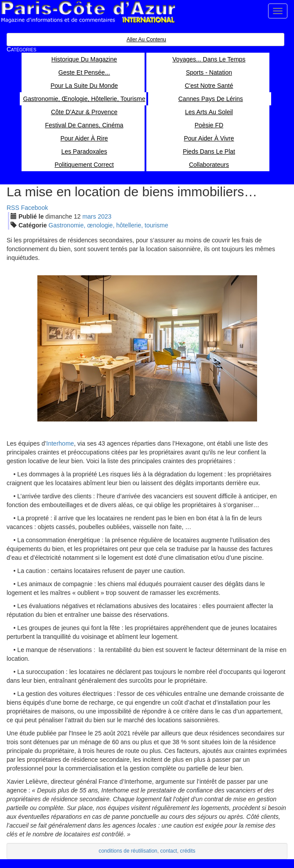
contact (169, 851)
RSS (13, 208)
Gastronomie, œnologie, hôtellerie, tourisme (108, 225)
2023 (104, 216)
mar (89, 216)
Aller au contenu (146, 40)
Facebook (34, 208)
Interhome (60, 443)
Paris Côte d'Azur (88, 12)
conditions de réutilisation (128, 851)
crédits (188, 851)
